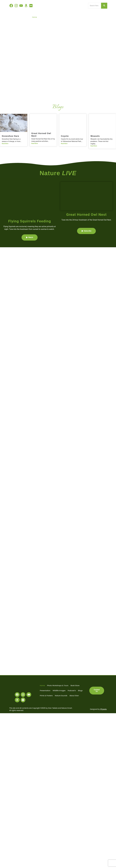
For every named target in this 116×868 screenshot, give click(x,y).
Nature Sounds (91, 21)
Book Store (63, 17)
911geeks (103, 709)
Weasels (95, 136)
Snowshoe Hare (10, 136)
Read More (5, 144)
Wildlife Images (86, 17)
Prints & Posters (78, 21)
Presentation (74, 17)
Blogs (105, 17)
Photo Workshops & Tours (48, 17)
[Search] (95, 6)
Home (35, 17)
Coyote (65, 136)
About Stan (102, 21)
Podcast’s (97, 17)
